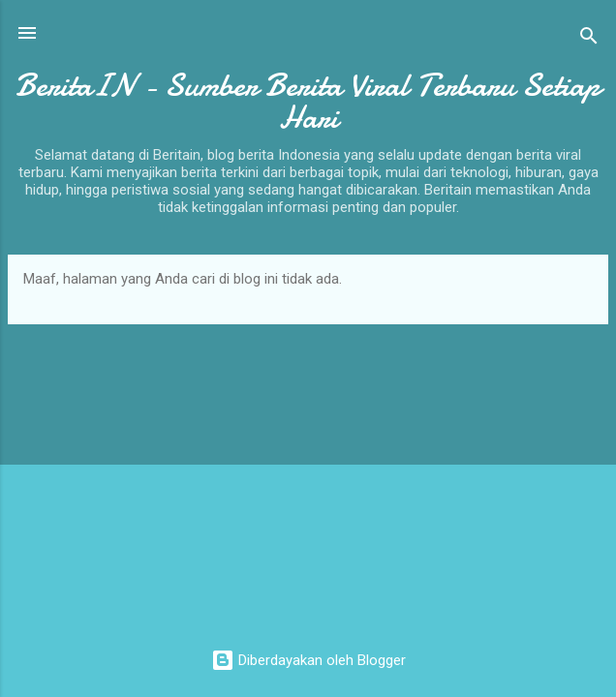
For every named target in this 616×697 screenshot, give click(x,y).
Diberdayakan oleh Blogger (308, 660)
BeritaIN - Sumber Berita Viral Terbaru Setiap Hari (308, 102)
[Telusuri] (589, 39)
